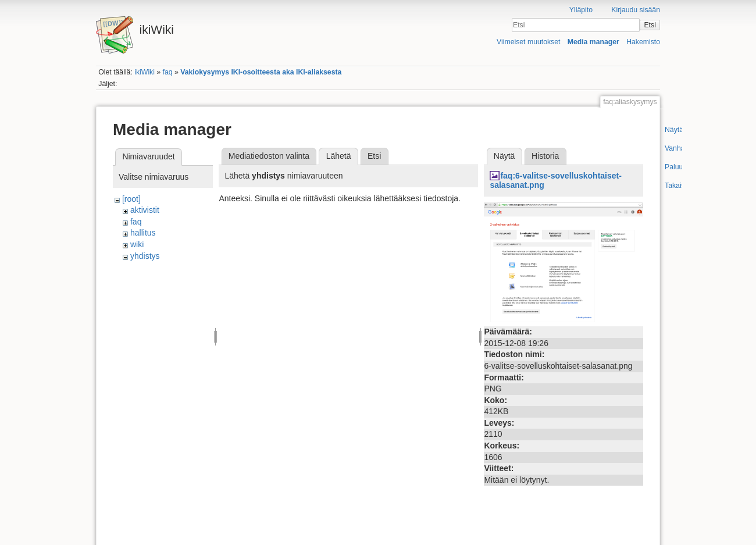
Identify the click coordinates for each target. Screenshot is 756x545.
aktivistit (145, 210)
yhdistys (145, 256)
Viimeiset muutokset (528, 42)
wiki (137, 244)
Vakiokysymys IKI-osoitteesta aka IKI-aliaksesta (261, 72)
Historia (545, 156)
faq (168, 72)
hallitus (143, 233)
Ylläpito (581, 10)
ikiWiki (145, 72)
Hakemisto (643, 42)
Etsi (650, 25)
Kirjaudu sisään (636, 10)
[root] (131, 199)
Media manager (593, 42)
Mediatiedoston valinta (269, 156)
